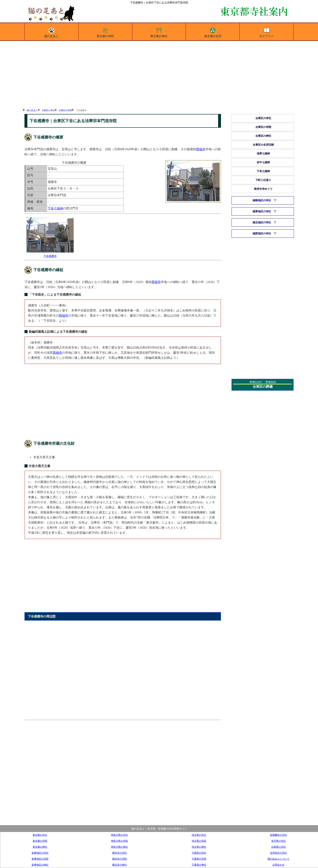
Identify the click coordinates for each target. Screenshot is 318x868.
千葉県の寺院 (199, 859)
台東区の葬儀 (263, 387)
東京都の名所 (213, 32)
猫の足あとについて (278, 859)
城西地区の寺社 (262, 234)
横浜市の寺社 (120, 853)
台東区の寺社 (48, 110)
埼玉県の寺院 (199, 841)
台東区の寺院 (65, 110)
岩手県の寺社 (279, 841)
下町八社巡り (263, 180)
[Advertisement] (159, 74)
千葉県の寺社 (199, 853)
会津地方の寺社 (278, 853)
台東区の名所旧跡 (263, 145)
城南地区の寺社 (262, 200)
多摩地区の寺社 (40, 853)
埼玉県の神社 (199, 847)
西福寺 (201, 149)
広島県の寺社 (279, 847)
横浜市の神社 (120, 865)
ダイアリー (267, 32)
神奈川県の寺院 (119, 841)
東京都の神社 (159, 32)
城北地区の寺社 (262, 222)
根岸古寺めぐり (263, 189)
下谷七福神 (55, 208)
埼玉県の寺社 (199, 835)
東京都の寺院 (105, 32)
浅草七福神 (263, 154)
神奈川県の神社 (119, 847)
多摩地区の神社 (40, 865)
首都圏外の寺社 (278, 835)
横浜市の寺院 (120, 859)
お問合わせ (278, 865)
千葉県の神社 (199, 865)
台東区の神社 (263, 136)
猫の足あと (51, 32)
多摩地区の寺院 (40, 859)
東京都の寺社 (40, 835)
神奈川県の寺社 (119, 835)
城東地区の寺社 (262, 211)
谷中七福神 (263, 162)
